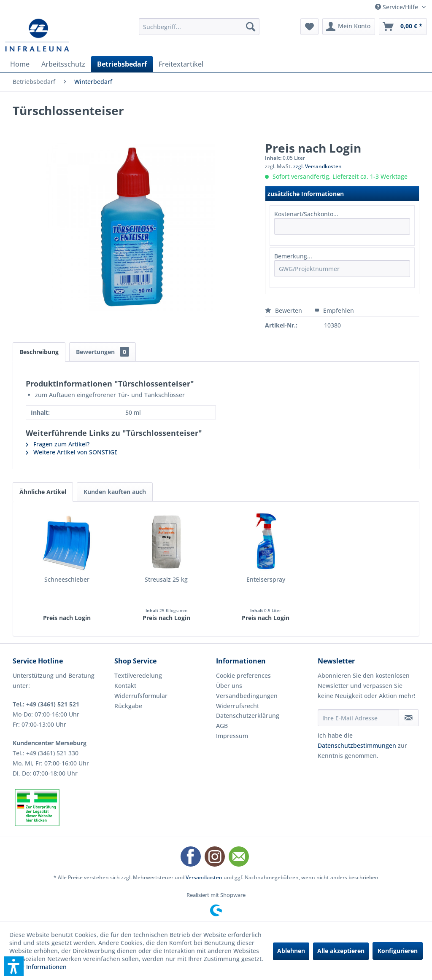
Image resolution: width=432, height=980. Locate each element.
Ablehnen (291, 951)
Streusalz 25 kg (166, 579)
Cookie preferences (243, 675)
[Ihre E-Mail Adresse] (358, 718)
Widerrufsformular (141, 696)
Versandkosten (204, 877)
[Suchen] (251, 27)
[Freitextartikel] (181, 64)
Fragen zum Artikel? (58, 444)
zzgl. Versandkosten (317, 166)
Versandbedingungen (247, 696)
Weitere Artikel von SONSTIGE (72, 452)
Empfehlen (334, 310)
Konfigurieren (398, 951)
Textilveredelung (138, 675)
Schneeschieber (67, 579)
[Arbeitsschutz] (63, 64)
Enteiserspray (266, 579)
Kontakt (125, 686)
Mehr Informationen (38, 967)
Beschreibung (39, 352)
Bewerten (284, 310)
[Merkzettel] (309, 27)
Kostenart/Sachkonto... (306, 214)
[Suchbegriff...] (199, 27)
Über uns (229, 686)
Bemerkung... (293, 256)
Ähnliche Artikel (43, 492)
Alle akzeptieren (341, 951)
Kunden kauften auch (115, 492)
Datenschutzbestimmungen (357, 745)
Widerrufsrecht (238, 706)
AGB (222, 726)
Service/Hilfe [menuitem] (397, 7)
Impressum (232, 736)
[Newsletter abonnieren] (409, 718)
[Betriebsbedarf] (122, 64)
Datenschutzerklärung (248, 716)
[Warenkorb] (403, 27)
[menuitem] (199, 27)
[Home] (20, 64)
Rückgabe (128, 706)
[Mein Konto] (349, 27)
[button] (14, 966)
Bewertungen (103, 352)
